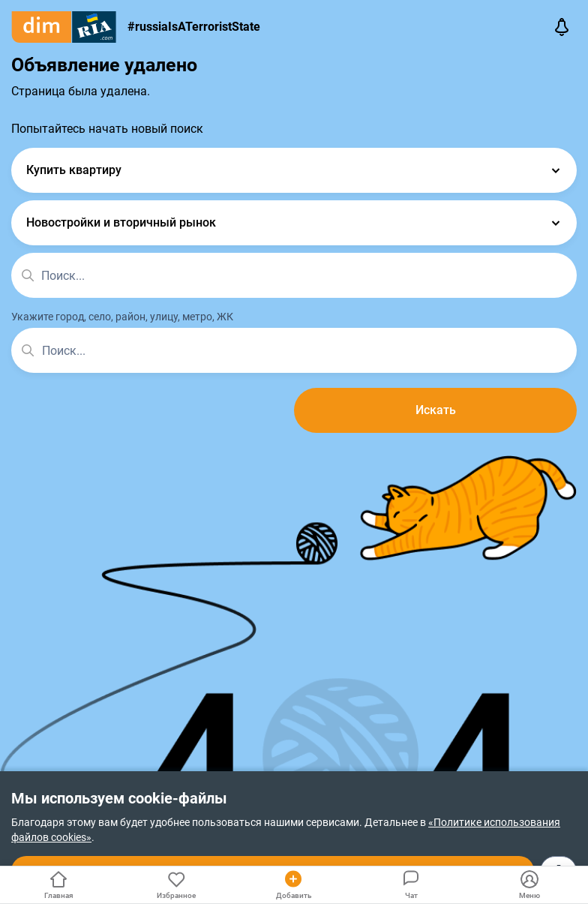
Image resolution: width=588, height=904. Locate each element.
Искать (436, 410)
